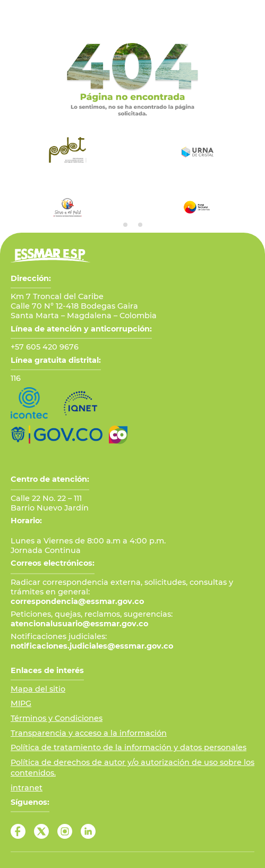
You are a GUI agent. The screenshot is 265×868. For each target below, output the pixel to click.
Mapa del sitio (38, 689)
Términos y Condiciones (57, 718)
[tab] (125, 225)
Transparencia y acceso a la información (89, 733)
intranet (27, 788)
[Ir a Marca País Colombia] (118, 435)
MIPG (21, 703)
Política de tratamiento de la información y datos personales (129, 747)
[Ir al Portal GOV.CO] (57, 435)
